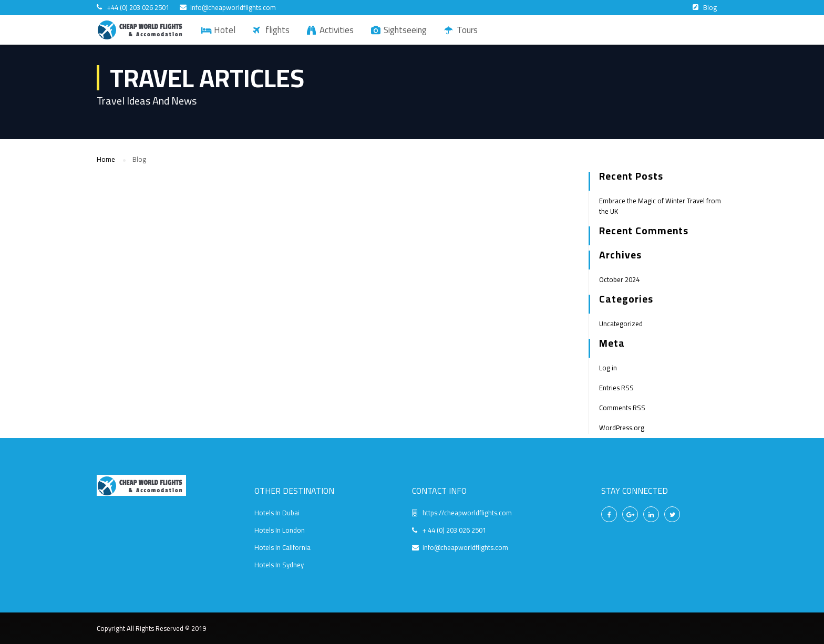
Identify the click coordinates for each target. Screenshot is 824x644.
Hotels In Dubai (277, 513)
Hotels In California (282, 547)
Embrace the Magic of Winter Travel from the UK (660, 206)
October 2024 (619, 279)
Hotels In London (280, 530)
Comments (622, 408)
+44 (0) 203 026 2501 (138, 8)
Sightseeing (405, 30)
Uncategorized (621, 324)
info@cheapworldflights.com (233, 8)
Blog (710, 7)
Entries (616, 388)
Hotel (225, 30)
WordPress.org (622, 428)
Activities (337, 30)
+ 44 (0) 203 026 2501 (454, 530)
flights (277, 30)
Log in (608, 368)
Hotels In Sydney (279, 565)
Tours (467, 30)
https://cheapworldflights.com (467, 513)
